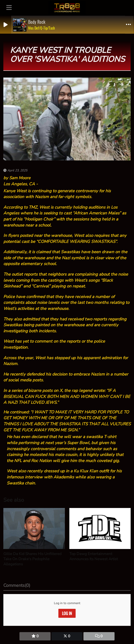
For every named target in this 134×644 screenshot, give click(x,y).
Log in (67, 613)
